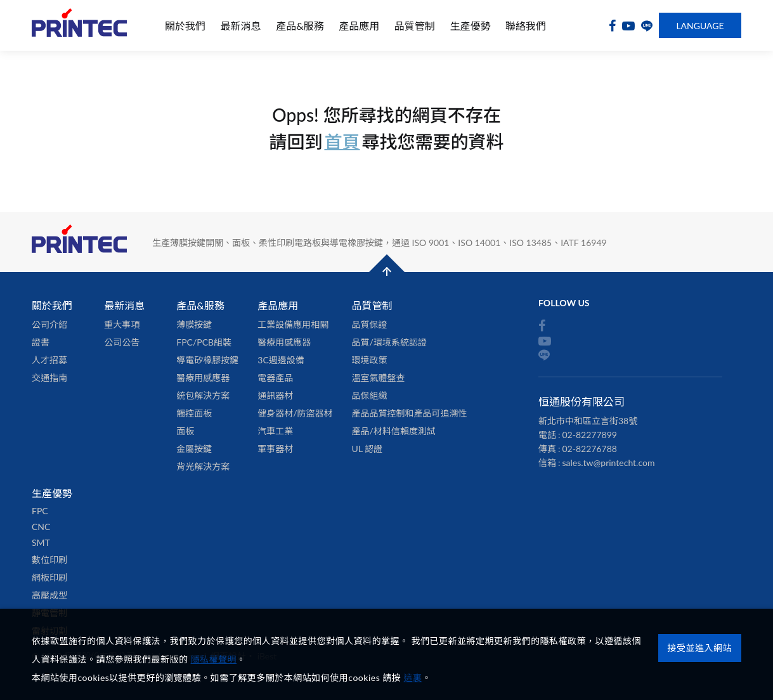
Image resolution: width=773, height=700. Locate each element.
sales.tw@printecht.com (609, 463)
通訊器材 (275, 395)
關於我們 (185, 26)
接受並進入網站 (700, 648)
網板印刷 (49, 577)
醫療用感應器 (203, 378)
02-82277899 (590, 435)
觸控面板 (194, 413)
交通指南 (49, 378)
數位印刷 (49, 560)
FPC (40, 511)
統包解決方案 (203, 395)
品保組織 (370, 395)
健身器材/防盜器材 (295, 413)
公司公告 (122, 342)
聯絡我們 (526, 26)
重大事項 (122, 324)
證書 (41, 342)
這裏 (412, 677)
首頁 (342, 141)
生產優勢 (470, 26)
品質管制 (415, 26)
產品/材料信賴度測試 (394, 431)
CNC (41, 527)
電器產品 (275, 378)
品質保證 (370, 324)
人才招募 (49, 360)
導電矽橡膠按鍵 (207, 360)
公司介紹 (49, 324)
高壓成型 (49, 595)
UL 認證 (367, 449)
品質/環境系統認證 (389, 342)
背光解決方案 (203, 466)
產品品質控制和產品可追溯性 (410, 413)
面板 (185, 431)
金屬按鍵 (194, 449)
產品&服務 (300, 26)
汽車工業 (275, 431)
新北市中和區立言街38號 (588, 421)
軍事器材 (275, 449)
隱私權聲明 (214, 659)
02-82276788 (590, 449)
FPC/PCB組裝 (204, 342)
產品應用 (359, 26)
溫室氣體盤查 (379, 378)
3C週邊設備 (281, 360)
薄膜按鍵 (194, 324)
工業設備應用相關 (293, 324)
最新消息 (241, 26)
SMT (41, 542)
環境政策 (370, 360)
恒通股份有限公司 (79, 26)
